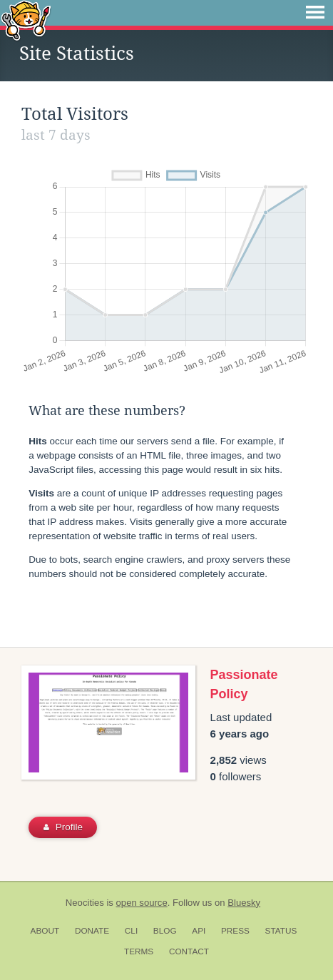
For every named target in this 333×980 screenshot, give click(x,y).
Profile (63, 827)
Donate (92, 931)
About (45, 931)
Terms (139, 951)
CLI (131, 931)
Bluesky (244, 903)
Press (235, 931)
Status (281, 931)
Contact (189, 951)
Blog (165, 931)
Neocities (85, 903)
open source (142, 903)
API (199, 931)
